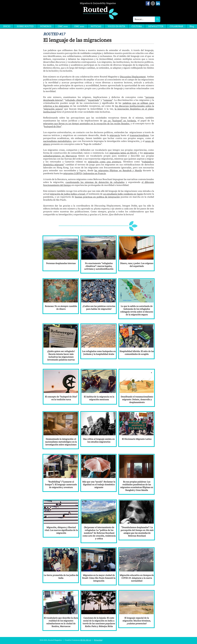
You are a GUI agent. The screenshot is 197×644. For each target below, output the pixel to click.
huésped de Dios (52, 127)
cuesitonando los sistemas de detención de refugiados (95, 182)
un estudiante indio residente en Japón (123, 194)
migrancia (115, 135)
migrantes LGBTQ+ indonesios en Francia (84, 173)
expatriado (94, 100)
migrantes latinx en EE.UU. (123, 153)
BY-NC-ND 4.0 (86, 640)
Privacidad (98, 640)
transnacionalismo (139, 135)
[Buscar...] (142, 19)
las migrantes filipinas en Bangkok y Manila (118, 171)
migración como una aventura (105, 162)
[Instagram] (153, 3)
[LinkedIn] (158, 3)
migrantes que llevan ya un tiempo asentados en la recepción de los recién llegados (86, 124)
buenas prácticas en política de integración (97, 197)
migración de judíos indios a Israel (67, 194)
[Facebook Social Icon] (148, 3)
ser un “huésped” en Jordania (120, 121)
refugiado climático (75, 100)
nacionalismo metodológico (57, 141)
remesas (108, 100)
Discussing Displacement (133, 77)
